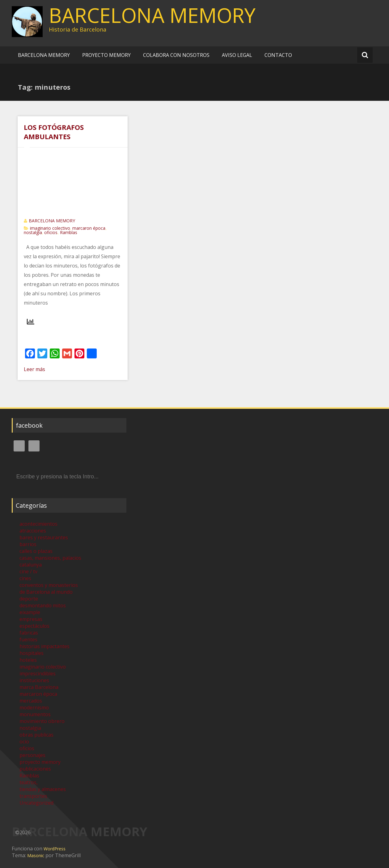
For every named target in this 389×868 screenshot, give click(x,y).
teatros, (29, 782)
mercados (31, 701)
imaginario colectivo (50, 228)
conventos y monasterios (49, 585)
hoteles (28, 660)
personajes (32, 755)
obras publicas (36, 735)
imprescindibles (38, 673)
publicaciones (35, 769)
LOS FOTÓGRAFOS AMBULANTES (54, 132)
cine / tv (28, 571)
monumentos (35, 714)
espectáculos (34, 626)
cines (25, 578)
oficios (51, 232)
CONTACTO (278, 55)
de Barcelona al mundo (46, 592)
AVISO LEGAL (237, 55)
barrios (28, 544)
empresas (31, 619)
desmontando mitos (43, 605)
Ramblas (69, 232)
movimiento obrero (42, 721)
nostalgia (33, 232)
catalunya (31, 565)
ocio (24, 742)
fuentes (28, 639)
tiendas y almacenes (43, 789)
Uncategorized (36, 803)
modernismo (34, 708)
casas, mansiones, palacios (50, 558)
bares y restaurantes (44, 537)
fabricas (29, 633)
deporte (29, 599)
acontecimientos (38, 524)
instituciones (34, 680)
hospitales (32, 653)
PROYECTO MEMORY (106, 55)
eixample (30, 612)
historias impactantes (44, 646)
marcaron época (89, 228)
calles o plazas (36, 551)
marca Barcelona (39, 687)
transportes (33, 796)
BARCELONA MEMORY (152, 15)
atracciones (33, 531)
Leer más (34, 369)
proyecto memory (40, 762)
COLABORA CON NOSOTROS (176, 55)
